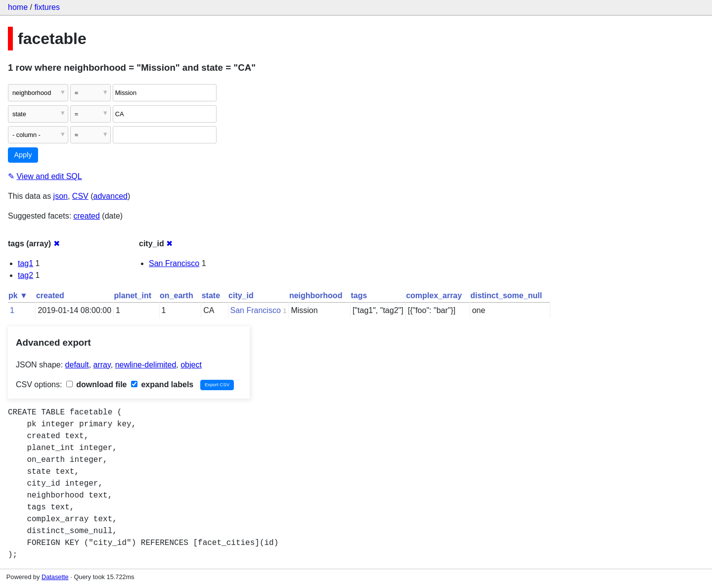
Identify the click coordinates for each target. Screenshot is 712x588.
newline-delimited (146, 365)
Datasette (55, 577)
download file (97, 384)
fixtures (47, 7)
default (77, 365)
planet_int (133, 295)
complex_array (434, 295)
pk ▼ (18, 295)
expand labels (162, 384)
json (61, 196)
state (211, 295)
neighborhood (316, 295)
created (87, 216)
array (102, 365)
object (191, 365)
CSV (80, 196)
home (18, 7)
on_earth (177, 295)
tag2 (25, 275)
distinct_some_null (506, 295)
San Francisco (174, 263)
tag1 (25, 263)
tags (359, 295)
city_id (241, 295)
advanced (111, 196)
